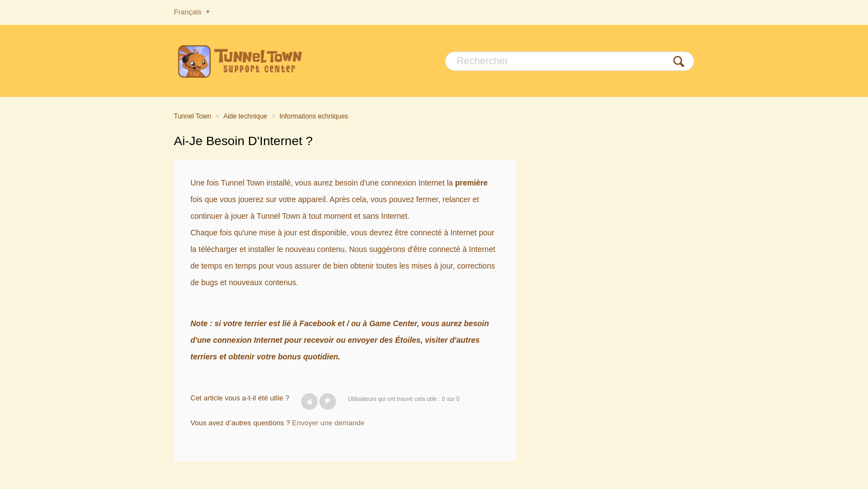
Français (188, 12)
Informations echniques (314, 116)
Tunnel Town (192, 116)
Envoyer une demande (329, 423)
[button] (309, 402)
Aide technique (245, 116)
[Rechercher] (570, 61)
